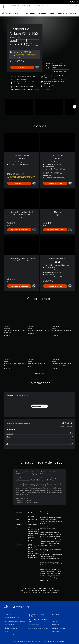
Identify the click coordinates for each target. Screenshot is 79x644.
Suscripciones (62, 12)
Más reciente (31, 12)
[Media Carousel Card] (19, 105)
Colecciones (42, 12)
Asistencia (54, 6)
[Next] (75, 105)
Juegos (8, 6)
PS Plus (24, 6)
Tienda (47, 6)
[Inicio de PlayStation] (4, 6)
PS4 (19, 6)
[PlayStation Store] (11, 11)
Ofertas (52, 12)
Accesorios (32, 6)
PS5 (14, 6)
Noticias (40, 6)
